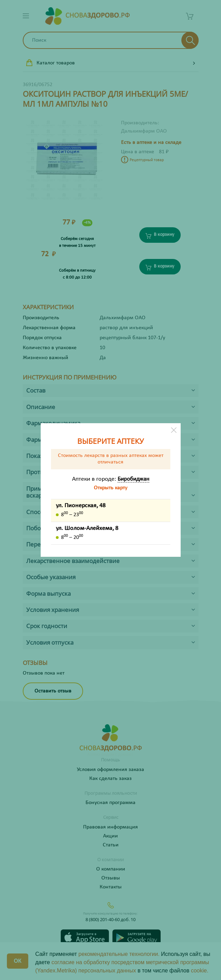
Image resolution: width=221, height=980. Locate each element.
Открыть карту (110, 488)
